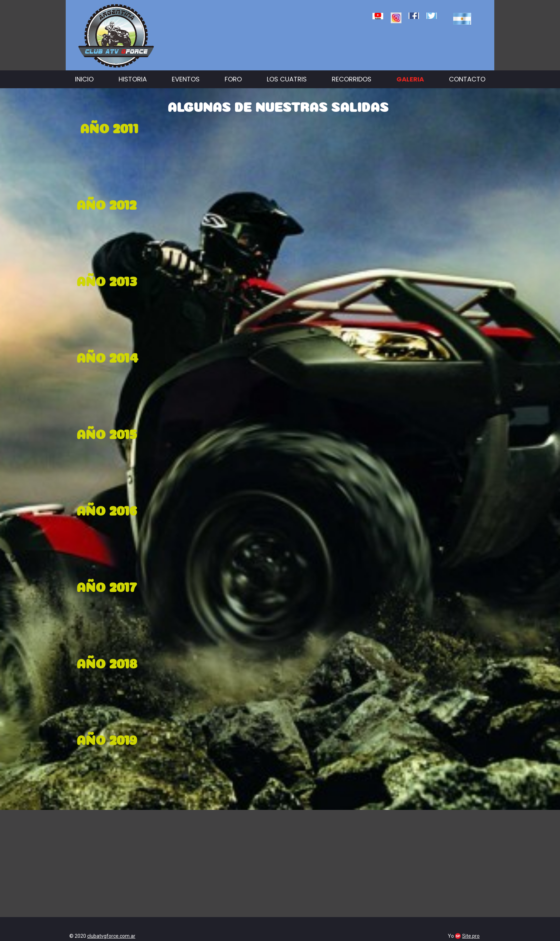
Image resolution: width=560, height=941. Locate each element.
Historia (133, 79)
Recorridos (352, 79)
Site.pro (471, 936)
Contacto (467, 79)
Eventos (186, 79)
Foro (233, 79)
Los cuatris (287, 79)
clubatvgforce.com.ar (111, 936)
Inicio (84, 79)
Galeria (410, 79)
